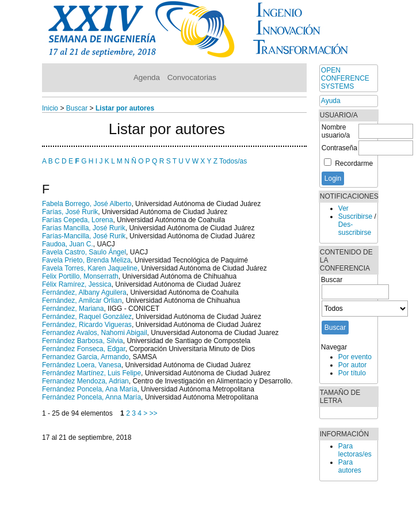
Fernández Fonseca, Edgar (84, 349)
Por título (352, 373)
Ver (343, 208)
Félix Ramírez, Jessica (77, 284)
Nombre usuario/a (336, 131)
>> (154, 413)
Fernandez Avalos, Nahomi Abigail (95, 333)
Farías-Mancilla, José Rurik (84, 236)
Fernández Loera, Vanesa (82, 365)
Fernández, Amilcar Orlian (82, 300)
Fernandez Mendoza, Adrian (85, 381)
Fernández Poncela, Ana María (89, 389)
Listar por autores (125, 108)
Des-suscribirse (355, 229)
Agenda (147, 77)
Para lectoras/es (355, 450)
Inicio (50, 108)
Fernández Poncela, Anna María (91, 397)
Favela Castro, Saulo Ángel (84, 252)
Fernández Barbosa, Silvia (83, 341)
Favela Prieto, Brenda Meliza (86, 260)
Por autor (352, 365)
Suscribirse (355, 216)
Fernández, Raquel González (87, 317)
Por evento (355, 357)
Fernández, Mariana (73, 309)
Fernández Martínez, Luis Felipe (91, 373)
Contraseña (339, 148)
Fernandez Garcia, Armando (85, 357)
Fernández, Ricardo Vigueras (87, 325)
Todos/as (233, 161)
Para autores (350, 466)
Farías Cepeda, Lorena (77, 220)
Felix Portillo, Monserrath (80, 276)
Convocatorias (192, 77)
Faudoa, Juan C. (68, 244)
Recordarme (354, 163)
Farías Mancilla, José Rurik (84, 228)
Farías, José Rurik (70, 212)
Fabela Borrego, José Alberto (87, 204)
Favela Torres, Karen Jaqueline (90, 268)
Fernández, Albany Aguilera (84, 292)
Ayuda (331, 101)
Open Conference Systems (345, 78)
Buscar (77, 108)
